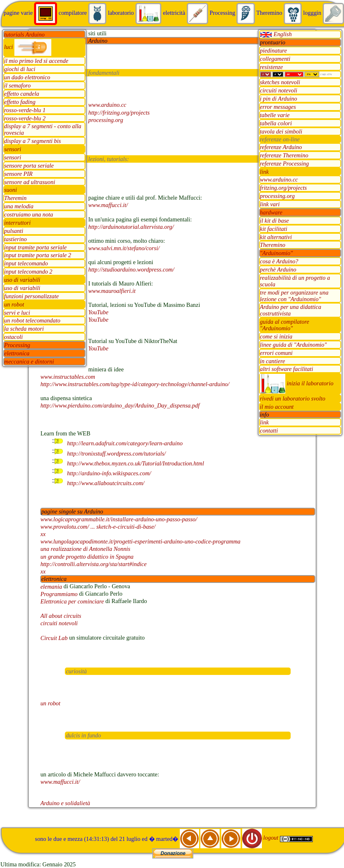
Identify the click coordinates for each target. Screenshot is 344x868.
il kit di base (274, 221)
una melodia (19, 207)
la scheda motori (24, 329)
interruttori (17, 223)
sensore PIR (18, 174)
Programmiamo (59, 594)
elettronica (17, 353)
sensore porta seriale (29, 166)
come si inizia (276, 336)
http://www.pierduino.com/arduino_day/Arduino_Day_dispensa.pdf (120, 405)
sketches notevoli (280, 83)
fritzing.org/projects (283, 188)
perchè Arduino (278, 270)
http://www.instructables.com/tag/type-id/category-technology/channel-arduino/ (135, 384)
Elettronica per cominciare (72, 601)
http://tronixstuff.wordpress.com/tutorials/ (116, 454)
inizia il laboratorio (297, 383)
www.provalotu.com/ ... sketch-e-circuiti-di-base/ (98, 527)
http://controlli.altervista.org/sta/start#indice (93, 564)
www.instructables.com (68, 377)
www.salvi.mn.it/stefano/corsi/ (124, 248)
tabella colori (276, 123)
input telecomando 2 (28, 272)
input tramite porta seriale (35, 247)
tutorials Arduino (24, 35)
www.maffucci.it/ (108, 205)
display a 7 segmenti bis (32, 141)
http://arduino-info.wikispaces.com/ (109, 473)
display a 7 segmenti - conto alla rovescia (43, 130)
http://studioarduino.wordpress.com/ (131, 269)
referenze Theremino (284, 155)
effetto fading (20, 102)
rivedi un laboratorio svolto (293, 399)
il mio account (277, 407)
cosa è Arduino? (279, 262)
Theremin (15, 198)
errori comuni (276, 353)
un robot (14, 304)
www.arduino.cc (279, 180)
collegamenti (275, 59)
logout (261, 838)
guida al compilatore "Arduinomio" (284, 325)
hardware (271, 212)
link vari (270, 205)
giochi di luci (20, 69)
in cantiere (272, 361)
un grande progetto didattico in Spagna (87, 557)
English (276, 34)
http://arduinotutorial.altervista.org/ (131, 227)
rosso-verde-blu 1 (25, 110)
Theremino (273, 245)
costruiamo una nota (29, 215)
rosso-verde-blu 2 (25, 118)
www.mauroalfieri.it (112, 291)
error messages (278, 107)
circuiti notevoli (279, 91)
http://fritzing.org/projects (119, 113)
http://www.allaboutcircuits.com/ (106, 483)
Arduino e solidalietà (65, 803)
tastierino (15, 239)
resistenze (271, 67)
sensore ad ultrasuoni (30, 182)
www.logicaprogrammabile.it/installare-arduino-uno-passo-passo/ (119, 519)
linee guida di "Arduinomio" (293, 345)
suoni (10, 190)
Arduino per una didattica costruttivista (290, 311)
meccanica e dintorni (29, 361)
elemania (51, 587)
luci (28, 47)
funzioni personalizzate (31, 296)
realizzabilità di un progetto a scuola (295, 281)
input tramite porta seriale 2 (38, 256)
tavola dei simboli (281, 131)
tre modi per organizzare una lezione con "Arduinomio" (294, 296)
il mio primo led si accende (36, 61)
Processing (17, 345)
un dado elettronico (27, 78)
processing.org (277, 196)
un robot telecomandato (32, 321)
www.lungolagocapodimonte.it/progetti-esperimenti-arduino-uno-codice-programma (140, 541)
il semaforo (17, 86)
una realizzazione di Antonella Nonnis (85, 549)
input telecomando (26, 264)
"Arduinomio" (276, 253)
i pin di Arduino (279, 99)
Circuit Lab (54, 638)
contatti (269, 431)
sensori (13, 150)
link (264, 172)
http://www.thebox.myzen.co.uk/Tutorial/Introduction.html (135, 463)
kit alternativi (276, 237)
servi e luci (17, 313)
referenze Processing (284, 163)
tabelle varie (275, 115)
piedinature (273, 51)
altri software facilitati (287, 369)
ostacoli (14, 337)
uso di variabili (22, 280)
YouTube (98, 312)
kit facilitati (274, 229)
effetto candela (22, 94)
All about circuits (61, 616)
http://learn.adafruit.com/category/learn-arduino (125, 444)
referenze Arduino (281, 147)
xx (43, 534)
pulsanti (14, 231)
